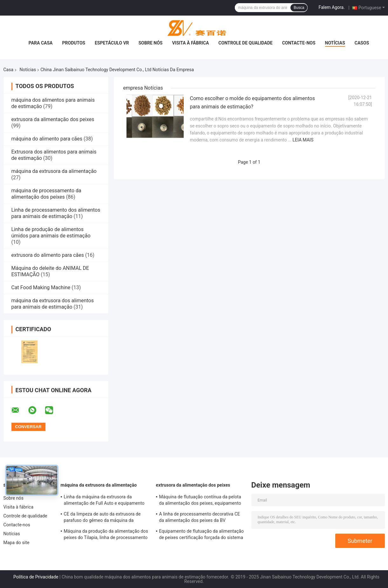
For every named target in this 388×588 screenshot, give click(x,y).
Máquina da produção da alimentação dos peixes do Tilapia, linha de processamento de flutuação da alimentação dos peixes (106, 535)
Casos (362, 43)
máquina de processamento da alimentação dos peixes (46, 194)
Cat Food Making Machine (41, 287)
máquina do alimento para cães (47, 139)
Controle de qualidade (245, 43)
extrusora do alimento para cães (48, 255)
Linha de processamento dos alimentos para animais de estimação (56, 213)
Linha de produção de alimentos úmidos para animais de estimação (51, 232)
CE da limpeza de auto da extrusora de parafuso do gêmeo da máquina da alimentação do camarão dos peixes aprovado (102, 518)
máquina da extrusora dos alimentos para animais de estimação (53, 304)
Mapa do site (17, 543)
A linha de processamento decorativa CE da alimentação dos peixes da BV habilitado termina (200, 518)
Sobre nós (151, 43)
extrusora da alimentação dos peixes (53, 119)
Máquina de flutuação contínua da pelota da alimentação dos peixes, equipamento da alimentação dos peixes (200, 501)
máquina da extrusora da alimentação (54, 171)
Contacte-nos (299, 43)
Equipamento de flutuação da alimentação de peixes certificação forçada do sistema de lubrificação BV (202, 535)
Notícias (335, 43)
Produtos (74, 43)
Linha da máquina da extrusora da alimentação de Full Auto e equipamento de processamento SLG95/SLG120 (104, 501)
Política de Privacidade (36, 577)
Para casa (41, 43)
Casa (9, 70)
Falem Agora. (331, 7)
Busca (299, 8)
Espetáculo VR (112, 43)
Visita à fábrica (190, 43)
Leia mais (303, 140)
